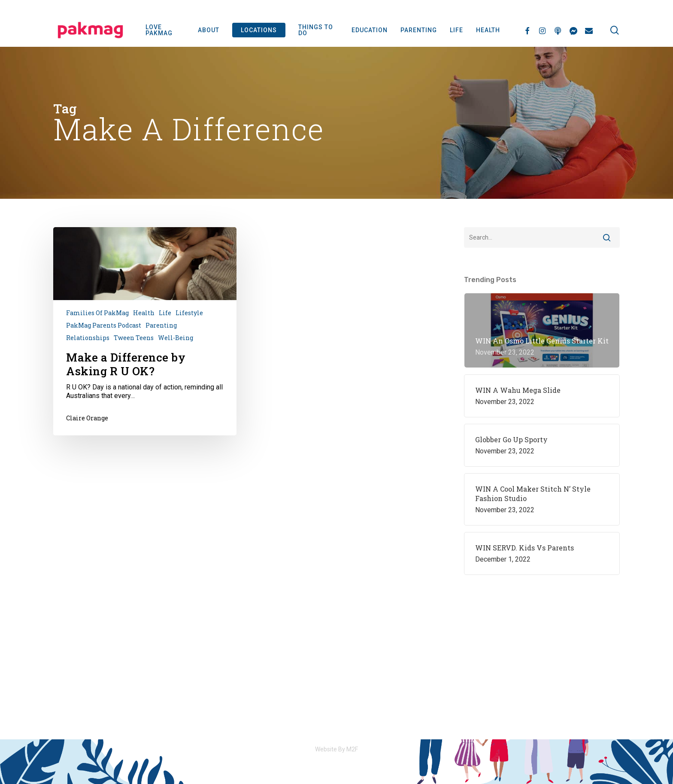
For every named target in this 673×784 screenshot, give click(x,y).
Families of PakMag (97, 313)
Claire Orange (87, 418)
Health (144, 313)
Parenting (161, 325)
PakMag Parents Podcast (104, 325)
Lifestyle (189, 313)
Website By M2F (336, 749)
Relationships (88, 338)
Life (165, 313)
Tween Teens (134, 338)
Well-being (176, 338)
